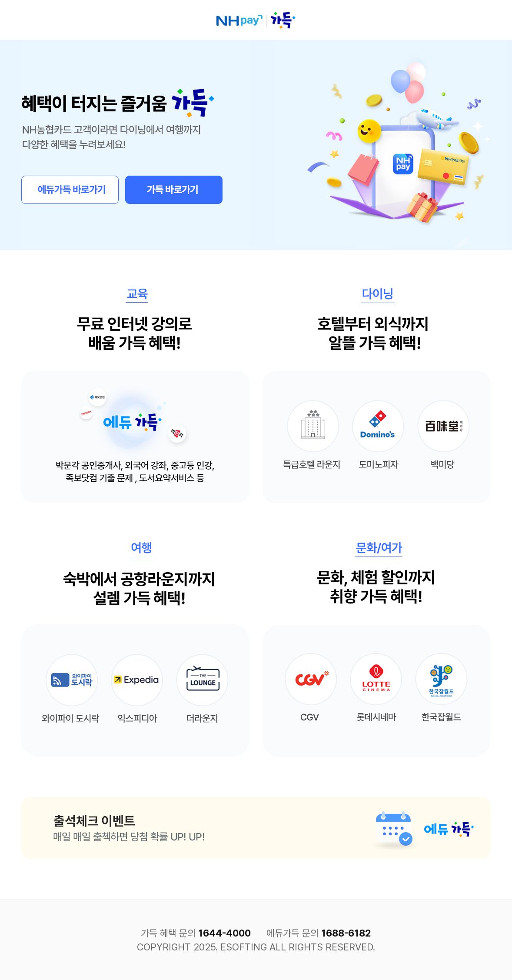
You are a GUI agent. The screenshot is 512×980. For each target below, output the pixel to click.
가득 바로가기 (174, 190)
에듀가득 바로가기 (70, 190)
